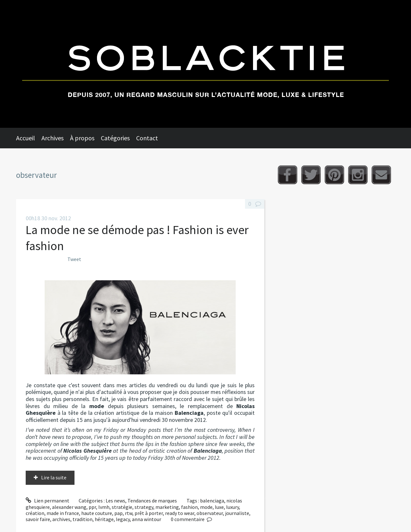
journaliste (237, 513)
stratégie (122, 507)
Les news (115, 501)
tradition (83, 519)
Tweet (74, 259)
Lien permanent (48, 501)
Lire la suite (54, 477)
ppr (92, 507)
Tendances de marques (152, 501)
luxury (232, 507)
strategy (144, 507)
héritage (104, 519)
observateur (210, 513)
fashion (189, 507)
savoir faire (38, 519)
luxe (219, 507)
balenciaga (212, 501)
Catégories (115, 138)
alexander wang (69, 507)
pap (118, 513)
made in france (63, 513)
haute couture (97, 513)
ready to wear (180, 513)
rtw (129, 513)
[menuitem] (29, 138)
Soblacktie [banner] (205, 64)
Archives (52, 138)
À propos (82, 138)
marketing (167, 507)
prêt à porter (149, 513)
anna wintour (147, 519)
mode (206, 507)
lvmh (104, 507)
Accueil (26, 138)
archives (61, 519)
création (35, 513)
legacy (123, 519)
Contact (147, 138)
